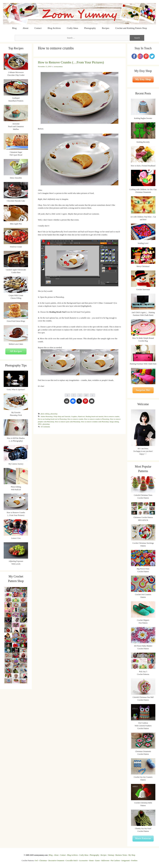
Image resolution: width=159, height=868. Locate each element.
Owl (36, 861)
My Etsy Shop (143, 79)
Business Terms (121, 855)
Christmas (43, 861)
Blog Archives (54, 28)
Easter (97, 861)
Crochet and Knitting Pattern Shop (131, 28)
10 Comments (45, 427)
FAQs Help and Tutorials (62, 416)
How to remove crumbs (75, 419)
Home (91, 861)
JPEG (40, 424)
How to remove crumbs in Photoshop (97, 419)
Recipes (106, 28)
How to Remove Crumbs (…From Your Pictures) (71, 62)
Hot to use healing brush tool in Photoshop (52, 419)
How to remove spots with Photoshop (68, 422)
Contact (38, 28)
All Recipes (16, 351)
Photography (90, 28)
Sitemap (111, 855)
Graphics (74, 416)
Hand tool (81, 416)
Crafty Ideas (72, 28)
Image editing (114, 422)
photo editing (45, 414)
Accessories (83, 861)
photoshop (54, 414)
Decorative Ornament (56, 861)
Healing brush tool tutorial (95, 416)
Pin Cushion (115, 861)
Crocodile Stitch (72, 861)
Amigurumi (125, 861)
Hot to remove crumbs (112, 416)
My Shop (132, 855)
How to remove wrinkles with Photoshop (95, 422)
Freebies (134, 861)
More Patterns (143, 838)
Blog (14, 28)
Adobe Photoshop (47, 416)
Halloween (105, 861)
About (26, 28)
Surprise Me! (143, 390)
